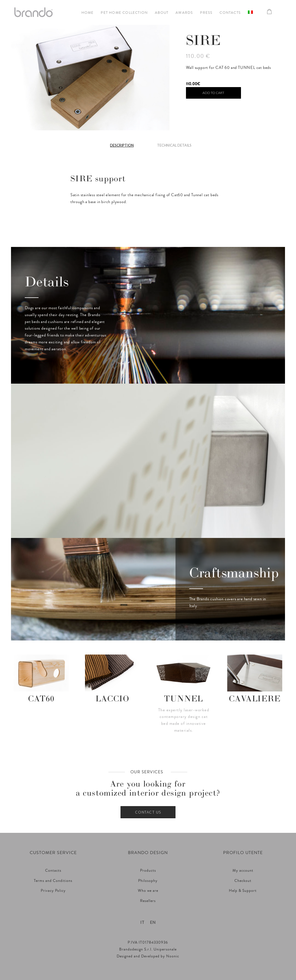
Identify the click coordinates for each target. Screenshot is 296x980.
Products (148, 871)
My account (243, 871)
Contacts (53, 871)
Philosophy (148, 881)
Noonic (173, 956)
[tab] (122, 147)
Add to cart (213, 93)
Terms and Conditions (53, 881)
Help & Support (243, 891)
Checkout (243, 881)
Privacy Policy (53, 891)
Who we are (148, 891)
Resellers (148, 901)
